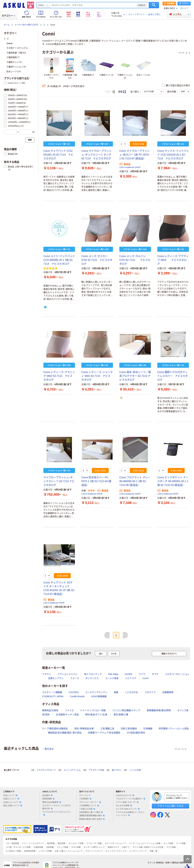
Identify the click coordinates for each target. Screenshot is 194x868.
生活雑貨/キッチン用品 (67, 715)
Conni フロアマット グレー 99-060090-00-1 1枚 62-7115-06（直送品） (135, 481)
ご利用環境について (89, 806)
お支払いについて (12, 802)
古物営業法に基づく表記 (91, 812)
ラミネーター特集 (94, 844)
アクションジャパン (68, 674)
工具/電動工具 (107, 729)
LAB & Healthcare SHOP (130, 167)
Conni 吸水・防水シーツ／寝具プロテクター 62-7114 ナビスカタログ (135, 376)
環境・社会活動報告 (52, 802)
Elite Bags (113, 674)
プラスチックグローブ (46, 770)
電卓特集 (51, 844)
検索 (154, 5)
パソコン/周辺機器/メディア (126, 710)
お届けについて (11, 799)
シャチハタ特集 (45, 851)
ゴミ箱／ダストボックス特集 (18, 847)
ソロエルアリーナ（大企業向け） (130, 799)
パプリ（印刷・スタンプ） (127, 802)
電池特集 (61, 844)
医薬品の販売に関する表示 (92, 819)
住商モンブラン (56, 678)
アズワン (47, 674)
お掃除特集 (38, 847)
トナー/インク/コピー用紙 (93, 710)
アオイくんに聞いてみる (170, 806)
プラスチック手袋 (96, 770)
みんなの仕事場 (124, 806)
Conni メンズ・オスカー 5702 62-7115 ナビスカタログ (97, 260)
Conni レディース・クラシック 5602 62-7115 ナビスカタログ (59, 376)
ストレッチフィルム (72, 770)
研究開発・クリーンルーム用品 (174, 729)
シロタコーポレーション (177, 674)
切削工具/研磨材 (129, 729)
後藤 (116, 692)
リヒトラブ (131, 678)
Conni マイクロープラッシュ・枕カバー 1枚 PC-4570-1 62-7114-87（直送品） (134, 155)
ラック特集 (181, 844)
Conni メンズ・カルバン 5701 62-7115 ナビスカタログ (135, 260)
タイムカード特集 (76, 844)
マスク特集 (171, 847)
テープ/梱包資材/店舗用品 (55, 729)
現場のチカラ (113, 847)
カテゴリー (9, 16)
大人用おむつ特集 (13, 851)
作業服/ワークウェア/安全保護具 (104, 733)
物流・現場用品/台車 (84, 729)
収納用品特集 (30, 851)
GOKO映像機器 (99, 696)
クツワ (142, 674)
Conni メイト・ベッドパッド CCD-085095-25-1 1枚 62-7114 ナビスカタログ (59, 260)
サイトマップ (85, 795)
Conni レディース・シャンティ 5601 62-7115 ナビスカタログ (97, 376)
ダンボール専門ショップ (94, 847)
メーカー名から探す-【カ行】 (26, 25)
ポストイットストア (94, 851)
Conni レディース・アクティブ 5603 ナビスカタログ (173, 260)
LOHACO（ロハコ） (125, 795)
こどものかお (131, 692)
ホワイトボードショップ (115, 844)
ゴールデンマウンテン (96, 692)
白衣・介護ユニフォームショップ (69, 851)
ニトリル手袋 (135, 770)
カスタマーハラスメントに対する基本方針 (57, 807)
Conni (146, 678)
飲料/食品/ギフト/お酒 (96, 715)
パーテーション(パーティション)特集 (145, 844)
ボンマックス (92, 678)
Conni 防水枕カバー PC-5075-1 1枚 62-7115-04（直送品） (96, 481)
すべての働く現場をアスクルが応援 (148, 847)
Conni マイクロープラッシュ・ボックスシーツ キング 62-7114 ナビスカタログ (96, 155)
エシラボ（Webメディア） (128, 809)
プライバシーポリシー (90, 802)
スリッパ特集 (62, 847)
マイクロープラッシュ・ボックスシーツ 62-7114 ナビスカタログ (59, 481)
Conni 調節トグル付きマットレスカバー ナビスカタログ (173, 376)
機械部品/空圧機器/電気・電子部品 (65, 733)
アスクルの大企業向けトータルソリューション (130, 814)
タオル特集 (76, 847)
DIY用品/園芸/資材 (136, 733)
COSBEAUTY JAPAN (53, 696)
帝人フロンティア (93, 674)
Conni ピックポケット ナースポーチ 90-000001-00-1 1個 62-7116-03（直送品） (173, 481)
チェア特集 (168, 844)
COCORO (74, 692)
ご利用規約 (85, 799)
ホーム (7, 25)
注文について (10, 795)
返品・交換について (13, 806)
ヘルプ (185, 8)
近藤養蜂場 (168, 692)
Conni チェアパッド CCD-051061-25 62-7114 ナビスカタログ (58, 155)
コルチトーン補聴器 (52, 692)
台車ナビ (126, 847)
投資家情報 (48, 799)
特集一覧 (153, 851)
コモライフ (150, 692)
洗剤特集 (50, 847)
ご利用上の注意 (87, 809)
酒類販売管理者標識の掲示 (92, 816)
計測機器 (148, 729)
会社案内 (47, 795)
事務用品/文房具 (50, 710)
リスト (110, 92)
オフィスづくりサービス (116, 851)
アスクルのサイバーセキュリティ (57, 813)
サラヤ (155, 674)
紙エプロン (117, 770)
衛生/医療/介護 (121, 715)
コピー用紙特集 (12, 844)
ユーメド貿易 (112, 678)
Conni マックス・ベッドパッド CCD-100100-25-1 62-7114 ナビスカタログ (173, 155)
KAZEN (128, 674)
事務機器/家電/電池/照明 (159, 710)
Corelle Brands (77, 696)
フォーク (75, 678)
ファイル (69, 710)
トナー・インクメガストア (33, 844)
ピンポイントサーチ (138, 851)
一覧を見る (48, 749)
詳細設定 (142, 5)
